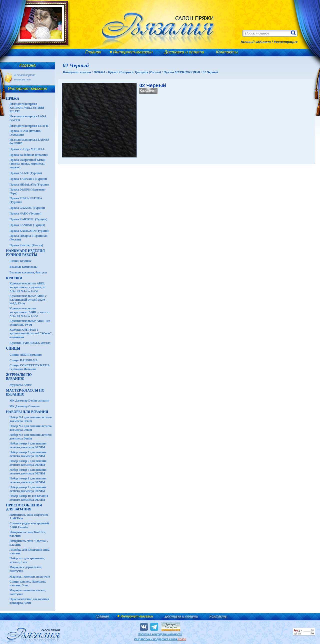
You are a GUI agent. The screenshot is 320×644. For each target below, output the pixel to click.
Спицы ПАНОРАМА (24, 360)
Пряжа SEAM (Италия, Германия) (25, 133)
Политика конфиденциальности (160, 634)
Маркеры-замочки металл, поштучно (28, 592)
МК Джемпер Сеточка (24, 406)
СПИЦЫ (13, 348)
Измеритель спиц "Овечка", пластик (29, 543)
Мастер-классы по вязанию (25, 392)
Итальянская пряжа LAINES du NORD (29, 141)
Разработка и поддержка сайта (160, 639)
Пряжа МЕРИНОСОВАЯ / (183, 72)
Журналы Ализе (20, 385)
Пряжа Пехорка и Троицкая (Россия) (28, 238)
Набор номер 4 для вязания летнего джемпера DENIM (28, 445)
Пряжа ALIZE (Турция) (26, 173)
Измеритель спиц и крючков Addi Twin (29, 517)
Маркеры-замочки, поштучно (30, 577)
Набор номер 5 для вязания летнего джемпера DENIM (28, 454)
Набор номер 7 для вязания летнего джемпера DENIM (28, 472)
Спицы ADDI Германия (25, 355)
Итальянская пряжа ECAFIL (29, 126)
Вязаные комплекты (23, 267)
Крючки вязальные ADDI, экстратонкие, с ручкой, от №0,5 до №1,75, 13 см (27, 287)
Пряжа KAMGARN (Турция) (29, 231)
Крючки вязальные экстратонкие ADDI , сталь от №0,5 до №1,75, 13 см (30, 312)
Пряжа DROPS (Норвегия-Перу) (28, 191)
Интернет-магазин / (78, 72)
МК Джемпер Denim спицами (29, 401)
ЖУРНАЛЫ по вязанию (19, 377)
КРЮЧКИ (14, 278)
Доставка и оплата (184, 52)
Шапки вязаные (20, 261)
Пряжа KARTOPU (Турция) (28, 219)
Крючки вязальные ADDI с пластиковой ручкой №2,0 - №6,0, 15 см (28, 300)
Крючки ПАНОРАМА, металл (30, 343)
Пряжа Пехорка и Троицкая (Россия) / (135, 72)
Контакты (227, 52)
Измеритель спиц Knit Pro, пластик (28, 534)
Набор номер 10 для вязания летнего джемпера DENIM (29, 498)
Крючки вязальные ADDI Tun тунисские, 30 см (30, 323)
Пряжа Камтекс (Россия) (26, 245)
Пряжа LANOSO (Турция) (27, 225)
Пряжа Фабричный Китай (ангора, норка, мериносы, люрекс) (27, 164)
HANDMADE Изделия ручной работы (25, 253)
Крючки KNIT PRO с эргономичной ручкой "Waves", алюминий (31, 333)
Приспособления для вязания (24, 507)
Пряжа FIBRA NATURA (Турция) (26, 200)
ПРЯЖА (13, 99)
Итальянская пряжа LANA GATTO (28, 118)
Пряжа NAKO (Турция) (25, 214)
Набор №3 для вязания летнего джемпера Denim (31, 437)
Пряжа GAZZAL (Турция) (27, 208)
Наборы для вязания (27, 412)
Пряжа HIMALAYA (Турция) (29, 185)
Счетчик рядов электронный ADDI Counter (29, 525)
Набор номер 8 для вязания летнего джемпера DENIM (28, 480)
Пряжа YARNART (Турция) (28, 179)
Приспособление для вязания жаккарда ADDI (29, 601)
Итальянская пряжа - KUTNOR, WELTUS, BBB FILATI (27, 108)
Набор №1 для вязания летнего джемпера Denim (31, 419)
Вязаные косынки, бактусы (28, 272)
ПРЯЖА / (101, 72)
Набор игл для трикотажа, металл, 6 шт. (27, 560)
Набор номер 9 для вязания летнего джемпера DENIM (28, 489)
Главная (93, 52)
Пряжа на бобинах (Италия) (28, 155)
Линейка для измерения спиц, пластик (30, 551)
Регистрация (286, 42)
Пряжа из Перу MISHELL (27, 149)
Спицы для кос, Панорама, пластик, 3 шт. (28, 583)
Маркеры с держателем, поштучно (26, 569)
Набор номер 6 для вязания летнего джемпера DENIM (28, 463)
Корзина (28, 65)
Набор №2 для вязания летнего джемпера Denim (31, 428)
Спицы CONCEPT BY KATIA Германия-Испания (29, 367)
